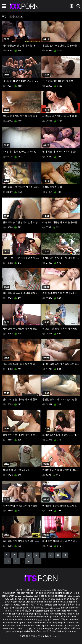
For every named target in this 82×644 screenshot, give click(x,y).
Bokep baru (30, 626)
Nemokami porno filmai (61, 614)
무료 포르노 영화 (44, 620)
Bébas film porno (67, 631)
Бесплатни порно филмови (32, 617)
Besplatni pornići (55, 617)
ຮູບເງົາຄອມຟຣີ (68, 629)
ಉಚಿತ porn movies (56, 605)
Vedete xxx (72, 611)
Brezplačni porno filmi (24, 620)
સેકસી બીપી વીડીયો (37, 605)
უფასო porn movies (16, 602)
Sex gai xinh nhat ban (61, 593)
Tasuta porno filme (46, 626)
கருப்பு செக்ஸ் (21, 605)
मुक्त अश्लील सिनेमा (28, 631)
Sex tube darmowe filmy (45, 623)
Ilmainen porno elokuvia (56, 602)
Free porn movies (25, 593)
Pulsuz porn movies (14, 626)
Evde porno (15, 599)
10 (8, 561)
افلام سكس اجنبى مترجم (27, 596)
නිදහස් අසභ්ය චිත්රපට (47, 631)
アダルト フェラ (35, 629)
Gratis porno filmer (23, 623)
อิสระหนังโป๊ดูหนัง (61, 620)
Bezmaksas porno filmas (36, 614)
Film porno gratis (52, 629)
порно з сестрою (57, 611)
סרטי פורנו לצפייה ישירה (14, 629)
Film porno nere (42, 593)
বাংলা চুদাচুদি (45, 599)
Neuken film (9, 593)
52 (29, 561)
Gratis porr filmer (35, 602)
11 (16, 561)
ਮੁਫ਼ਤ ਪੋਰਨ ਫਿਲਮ (12, 611)
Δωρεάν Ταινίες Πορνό (67, 626)
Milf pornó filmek (30, 599)
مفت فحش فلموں (52, 608)
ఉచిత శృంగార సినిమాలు (14, 608)
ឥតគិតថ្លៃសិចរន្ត (27, 611)
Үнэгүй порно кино (13, 614)
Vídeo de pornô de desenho (52, 596)
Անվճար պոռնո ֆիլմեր (65, 599)
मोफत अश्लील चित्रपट (34, 608)
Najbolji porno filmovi (69, 623)
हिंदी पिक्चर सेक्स (73, 605)
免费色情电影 (41, 611)
